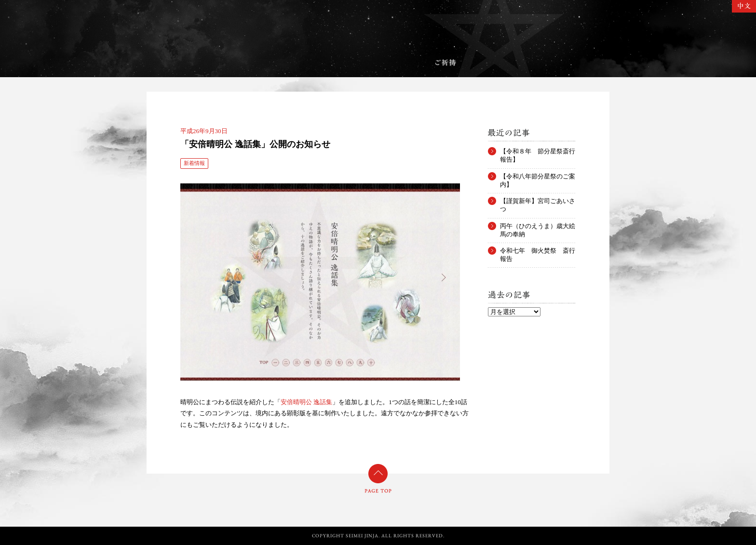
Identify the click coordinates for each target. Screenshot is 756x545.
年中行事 (308, 63)
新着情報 (194, 163)
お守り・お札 (379, 63)
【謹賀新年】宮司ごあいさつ (538, 201)
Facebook (574, 503)
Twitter (556, 503)
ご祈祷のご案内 (445, 63)
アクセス (571, 63)
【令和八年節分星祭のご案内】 (538, 177)
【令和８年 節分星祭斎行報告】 (538, 151)
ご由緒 (182, 63)
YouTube (597, 503)
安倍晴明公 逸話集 (306, 402)
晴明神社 (378, 27)
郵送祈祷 (507, 63)
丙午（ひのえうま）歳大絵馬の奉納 (538, 226)
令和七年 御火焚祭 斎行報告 (538, 251)
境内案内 (243, 63)
